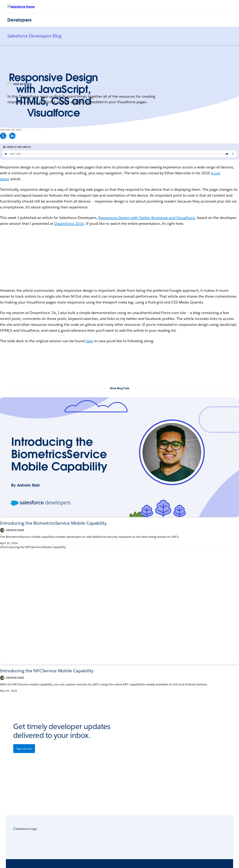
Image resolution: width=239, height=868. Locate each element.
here (89, 341)
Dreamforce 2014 (69, 224)
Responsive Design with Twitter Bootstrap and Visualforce (147, 218)
